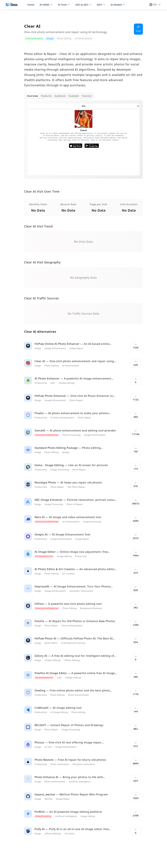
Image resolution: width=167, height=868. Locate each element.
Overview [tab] (33, 96)
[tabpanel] (83, 142)
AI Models (118, 5)
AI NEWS (46, 5)
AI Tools (64, 5)
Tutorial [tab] (87, 96)
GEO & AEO (83, 5)
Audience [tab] (60, 96)
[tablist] (59, 96)
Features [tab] (46, 96)
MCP (101, 5)
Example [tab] (74, 96)
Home (31, 5)
